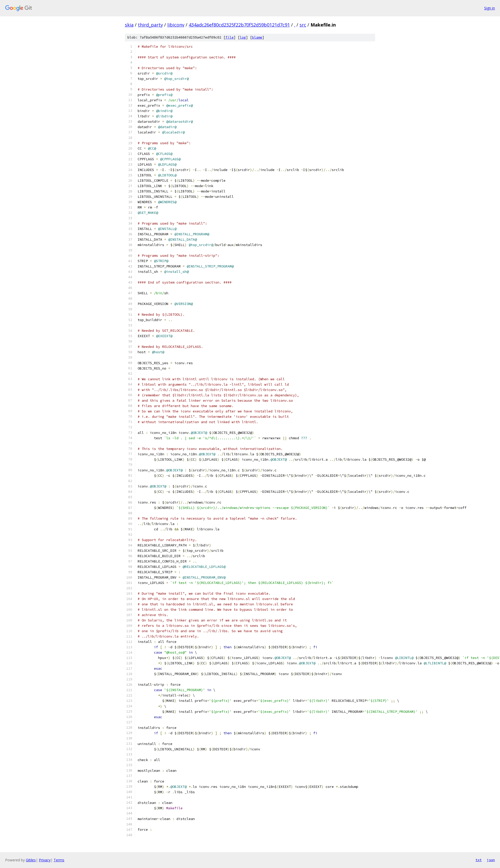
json (491, 860)
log (243, 37)
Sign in (490, 8)
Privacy (45, 860)
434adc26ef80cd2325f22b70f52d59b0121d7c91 (239, 25)
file (230, 37)
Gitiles (31, 860)
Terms (59, 860)
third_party (150, 25)
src (303, 25)
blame (257, 37)
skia (129, 25)
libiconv (176, 25)
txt (479, 860)
